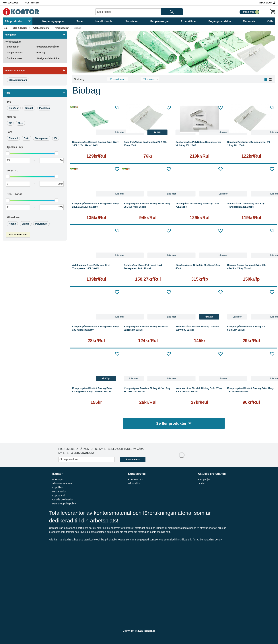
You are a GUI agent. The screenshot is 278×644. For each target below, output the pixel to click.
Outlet (201, 484)
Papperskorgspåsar (47, 47)
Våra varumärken (62, 484)
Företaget (58, 479)
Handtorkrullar (104, 21)
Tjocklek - (15, 147)
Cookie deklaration (63, 500)
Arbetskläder (189, 21)
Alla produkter (18, 21)
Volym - (12, 171)
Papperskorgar (160, 21)
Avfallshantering (41, 28)
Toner (80, 21)
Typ (9, 102)
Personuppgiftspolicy (64, 504)
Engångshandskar (220, 21)
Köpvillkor (58, 488)
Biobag (78, 28)
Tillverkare (13, 217)
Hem (5, 28)
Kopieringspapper (54, 21)
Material (12, 117)
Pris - (14, 194)
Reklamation (59, 492)
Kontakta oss (11, 3)
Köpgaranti (59, 496)
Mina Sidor (267, 3)
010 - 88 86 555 (33, 3)
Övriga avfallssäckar (48, 58)
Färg (9, 132)
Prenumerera (133, 459)
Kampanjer (204, 479)
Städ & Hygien (20, 28)
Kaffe (270, 21)
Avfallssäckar (62, 28)
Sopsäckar (132, 21)
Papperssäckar (14, 52)
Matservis (249, 21)
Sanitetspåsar (14, 58)
